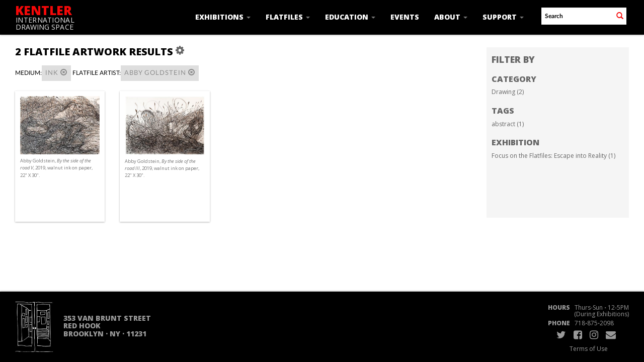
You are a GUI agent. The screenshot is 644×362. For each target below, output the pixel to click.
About (451, 17)
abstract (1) (508, 124)
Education (350, 17)
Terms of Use (589, 349)
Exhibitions (223, 17)
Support (503, 17)
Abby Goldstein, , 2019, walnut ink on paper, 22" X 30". (56, 168)
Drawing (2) (508, 92)
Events (405, 17)
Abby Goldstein (160, 73)
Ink (56, 73)
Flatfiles (288, 17)
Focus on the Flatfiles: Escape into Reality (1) (553, 156)
